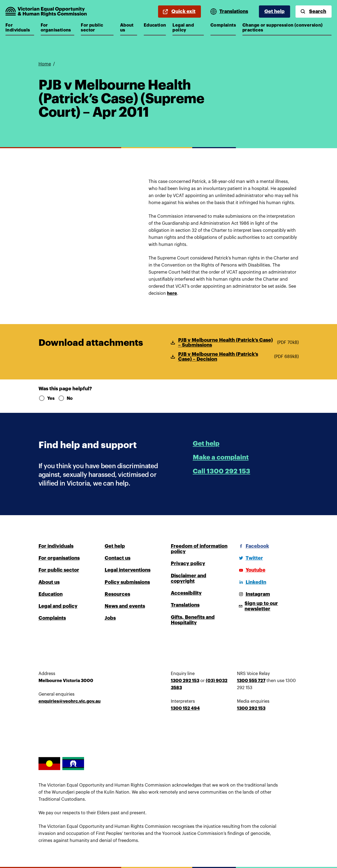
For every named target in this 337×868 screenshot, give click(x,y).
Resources (117, 594)
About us (129, 28)
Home (45, 64)
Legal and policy (188, 28)
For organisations (57, 28)
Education (155, 25)
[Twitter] (250, 558)
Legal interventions (128, 570)
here (172, 293)
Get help (275, 11)
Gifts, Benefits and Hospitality (193, 620)
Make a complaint (221, 457)
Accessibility (186, 593)
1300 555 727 (251, 681)
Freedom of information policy (199, 549)
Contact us (118, 558)
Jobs (110, 618)
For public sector (97, 28)
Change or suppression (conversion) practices (283, 28)
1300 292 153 (185, 681)
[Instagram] (253, 594)
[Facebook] (253, 546)
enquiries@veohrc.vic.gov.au (70, 701)
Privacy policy (188, 563)
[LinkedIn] (252, 582)
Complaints (223, 25)
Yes (46, 398)
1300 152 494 (185, 708)
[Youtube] (251, 570)
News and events (125, 606)
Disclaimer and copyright (189, 578)
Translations (185, 605)
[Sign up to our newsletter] (268, 606)
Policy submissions (127, 582)
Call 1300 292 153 (222, 471)
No (65, 398)
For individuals (20, 28)
